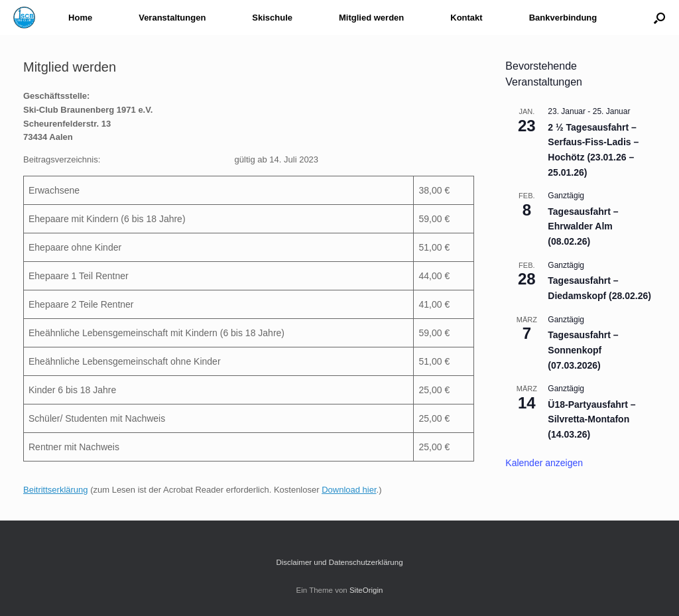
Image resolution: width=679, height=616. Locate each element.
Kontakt (466, 18)
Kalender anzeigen (544, 463)
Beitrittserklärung (56, 490)
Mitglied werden (371, 18)
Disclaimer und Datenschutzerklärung (339, 562)
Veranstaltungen (172, 18)
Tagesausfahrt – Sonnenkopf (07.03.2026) (583, 350)
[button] (659, 18)
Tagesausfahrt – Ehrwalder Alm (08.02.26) (583, 226)
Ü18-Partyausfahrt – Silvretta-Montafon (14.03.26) (591, 419)
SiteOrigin (366, 590)
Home (80, 18)
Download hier (349, 490)
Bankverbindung (563, 18)
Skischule (272, 18)
